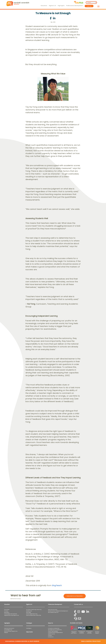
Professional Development (75, 6)
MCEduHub (29, 611)
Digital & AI (53, 6)
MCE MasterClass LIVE (53, 612)
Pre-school (7, 609)
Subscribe (89, 6)
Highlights (61, 6)
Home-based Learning (32, 614)
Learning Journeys (53, 609)
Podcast (6, 632)
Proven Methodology (53, 631)
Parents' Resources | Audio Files (34, 615)
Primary (6, 611)
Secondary (7, 612)
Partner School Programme (11, 631)
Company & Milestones (54, 628)
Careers (50, 635)
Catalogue (29, 628)
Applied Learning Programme (12, 615)
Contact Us (51, 637)
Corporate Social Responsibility (55, 632)
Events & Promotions (9, 628)
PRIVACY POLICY (96, 641)
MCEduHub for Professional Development (58, 611)
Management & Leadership (55, 630)
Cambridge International (11, 614)
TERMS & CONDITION (86, 641)
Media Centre (51, 634)
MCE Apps (29, 612)
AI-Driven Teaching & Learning (34, 609)
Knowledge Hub (8, 630)
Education (44, 6)
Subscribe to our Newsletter (75, 596)
